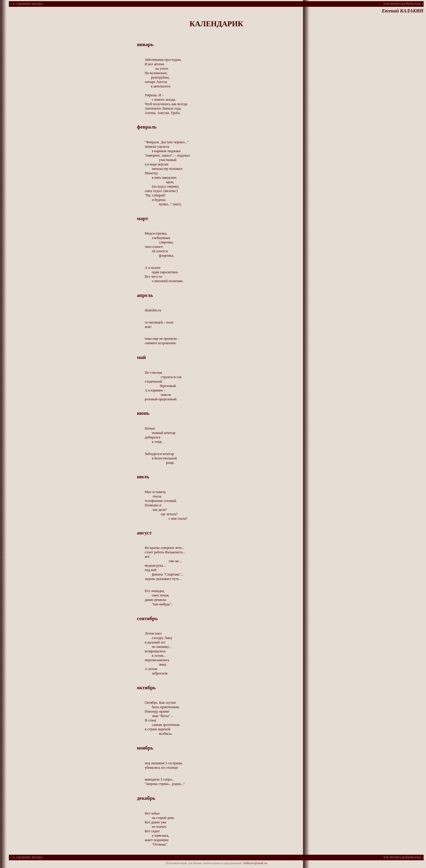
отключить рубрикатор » (403, 4)
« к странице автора (26, 4)
